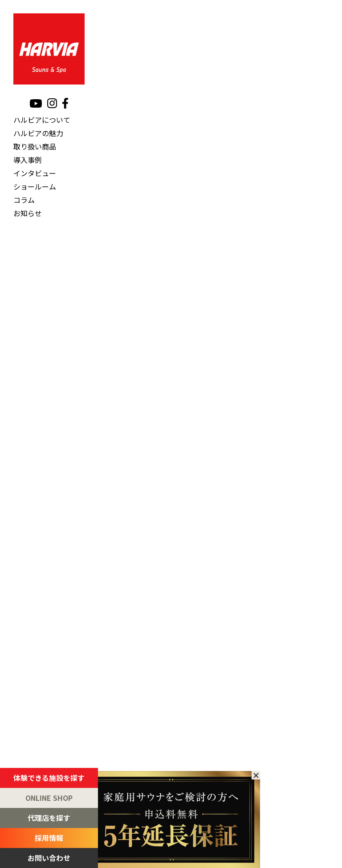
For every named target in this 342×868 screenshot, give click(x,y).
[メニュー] (333, 7)
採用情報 (49, 838)
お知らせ (28, 213)
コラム (24, 200)
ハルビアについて (42, 120)
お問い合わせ (49, 858)
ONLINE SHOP (49, 798)
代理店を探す (49, 818)
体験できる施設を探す (49, 778)
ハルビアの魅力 (38, 133)
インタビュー (35, 173)
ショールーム (35, 186)
